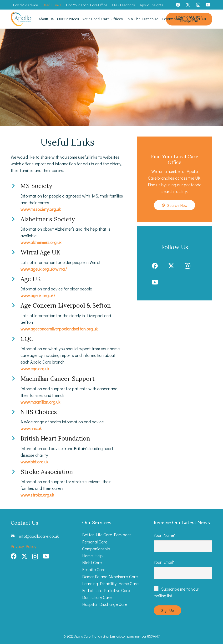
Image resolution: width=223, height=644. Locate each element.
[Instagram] (198, 5)
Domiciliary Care (97, 597)
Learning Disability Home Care (110, 583)
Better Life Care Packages (107, 535)
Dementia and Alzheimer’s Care (110, 577)
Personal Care (95, 542)
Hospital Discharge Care (105, 604)
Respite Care (94, 569)
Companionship (96, 549)
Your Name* (183, 542)
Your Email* (183, 569)
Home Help (92, 556)
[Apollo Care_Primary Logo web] (21, 19)
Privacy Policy (23, 546)
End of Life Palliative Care (106, 590)
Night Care (92, 563)
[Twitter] (188, 5)
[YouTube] (208, 5)
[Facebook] (178, 5)
